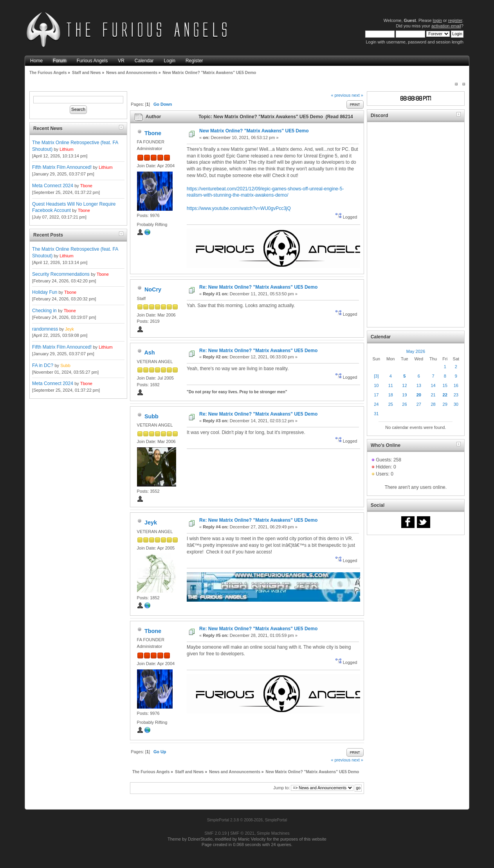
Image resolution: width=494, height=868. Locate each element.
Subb (65, 365)
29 (445, 404)
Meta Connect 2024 (53, 186)
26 (404, 404)
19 (404, 395)
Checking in (44, 311)
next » (357, 95)
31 (376, 414)
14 (433, 385)
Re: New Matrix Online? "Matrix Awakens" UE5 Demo (258, 287)
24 (376, 404)
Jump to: (281, 788)
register (455, 20)
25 (391, 404)
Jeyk (69, 329)
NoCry (153, 289)
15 (445, 385)
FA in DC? (43, 365)
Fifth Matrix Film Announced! (62, 167)
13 (419, 385)
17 (376, 395)
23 (456, 395)
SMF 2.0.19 (215, 833)
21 (433, 395)
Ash (149, 353)
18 (391, 395)
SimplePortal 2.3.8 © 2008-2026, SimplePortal (247, 820)
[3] (376, 376)
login (437, 20)
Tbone (86, 186)
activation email (446, 26)
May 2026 (416, 351)
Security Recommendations (61, 274)
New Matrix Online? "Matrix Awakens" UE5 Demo (254, 131)
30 (456, 404)
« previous (341, 95)
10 (376, 385)
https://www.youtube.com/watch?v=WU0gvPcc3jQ (239, 208)
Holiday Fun (45, 292)
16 (456, 385)
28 (433, 404)
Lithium (66, 149)
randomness (45, 329)
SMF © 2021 (242, 833)
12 (404, 385)
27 (419, 404)
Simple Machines (273, 833)
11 (391, 385)
